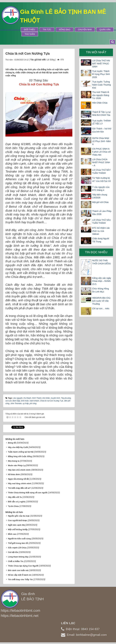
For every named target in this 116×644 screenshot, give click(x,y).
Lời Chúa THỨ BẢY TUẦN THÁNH (101, 171)
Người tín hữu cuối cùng (19, 539)
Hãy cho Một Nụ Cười (18, 447)
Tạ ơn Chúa (13, 506)
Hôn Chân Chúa (100, 103)
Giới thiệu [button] (29, 30)
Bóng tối (12, 443)
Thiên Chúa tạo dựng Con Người (23, 566)
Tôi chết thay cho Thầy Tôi (20, 579)
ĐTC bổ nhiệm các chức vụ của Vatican (101, 231)
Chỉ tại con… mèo (101, 308)
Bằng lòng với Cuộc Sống (20, 456)
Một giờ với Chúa (100, 202)
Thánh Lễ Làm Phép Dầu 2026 (102, 213)
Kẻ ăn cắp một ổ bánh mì (20, 575)
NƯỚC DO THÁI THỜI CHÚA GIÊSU (101, 262)
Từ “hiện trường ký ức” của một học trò (101, 180)
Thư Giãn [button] (30, 34)
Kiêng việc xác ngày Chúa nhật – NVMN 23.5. (102, 281)
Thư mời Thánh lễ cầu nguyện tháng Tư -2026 (101, 95)
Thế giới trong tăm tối (18, 543)
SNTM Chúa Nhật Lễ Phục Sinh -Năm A (101, 141)
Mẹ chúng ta (14, 461)
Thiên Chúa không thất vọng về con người (28, 493)
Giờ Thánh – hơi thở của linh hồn (102, 130)
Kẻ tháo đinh (14, 474)
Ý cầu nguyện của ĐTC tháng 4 (101, 189)
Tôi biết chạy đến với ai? (19, 488)
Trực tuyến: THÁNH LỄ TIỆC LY (101, 122)
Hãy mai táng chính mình (20, 483)
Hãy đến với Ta (15, 497)
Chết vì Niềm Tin (16, 561)
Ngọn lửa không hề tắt (18, 479)
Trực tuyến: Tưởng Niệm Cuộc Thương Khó (101, 85)
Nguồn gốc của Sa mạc (19, 516)
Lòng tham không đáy (18, 557)
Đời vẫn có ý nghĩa (17, 502)
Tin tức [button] (47, 30)
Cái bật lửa (13, 552)
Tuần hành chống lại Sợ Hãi (21, 452)
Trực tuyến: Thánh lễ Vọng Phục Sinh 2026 (101, 74)
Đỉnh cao (12, 534)
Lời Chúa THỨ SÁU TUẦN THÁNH (101, 221)
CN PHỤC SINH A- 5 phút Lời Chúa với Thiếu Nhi (101, 152)
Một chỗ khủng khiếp (18, 530)
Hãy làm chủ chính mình (19, 470)
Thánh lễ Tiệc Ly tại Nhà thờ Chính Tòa (101, 114)
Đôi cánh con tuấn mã (18, 570)
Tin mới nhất (96, 52)
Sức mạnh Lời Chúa (17, 548)
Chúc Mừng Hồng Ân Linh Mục (100, 290)
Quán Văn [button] (105, 30)
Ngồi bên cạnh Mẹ (16, 525)
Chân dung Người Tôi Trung (101, 240)
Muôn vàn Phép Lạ (17, 465)
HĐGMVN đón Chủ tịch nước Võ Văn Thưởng (101, 301)
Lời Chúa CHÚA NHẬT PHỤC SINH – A (101, 162)
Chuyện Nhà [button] (85, 30)
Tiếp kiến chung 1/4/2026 (100, 196)
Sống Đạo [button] (65, 30)
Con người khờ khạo (18, 520)
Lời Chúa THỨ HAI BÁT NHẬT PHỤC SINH (101, 64)
